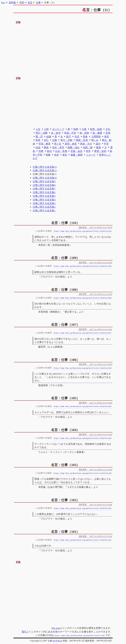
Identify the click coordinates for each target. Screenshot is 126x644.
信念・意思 (58, 147)
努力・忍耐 (66, 140)
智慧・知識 (96, 129)
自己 (46, 140)
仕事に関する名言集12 (45, 170)
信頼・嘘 (88, 147)
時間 (76, 129)
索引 (24, 632)
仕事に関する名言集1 (44, 210)
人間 (46, 129)
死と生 (58, 144)
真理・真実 (71, 144)
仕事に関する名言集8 (44, 185)
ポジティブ (58, 129)
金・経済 (56, 133)
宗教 (41, 151)
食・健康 (97, 133)
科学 (88, 151)
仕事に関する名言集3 (44, 203)
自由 (38, 147)
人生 (38, 129)
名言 (30, 2)
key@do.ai (57, 640)
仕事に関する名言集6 (44, 192)
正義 (55, 140)
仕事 (84, 129)
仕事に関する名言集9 (44, 181)
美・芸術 (84, 133)
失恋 (77, 137)
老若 (107, 137)
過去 (65, 155)
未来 (56, 155)
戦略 (48, 155)
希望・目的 (100, 151)
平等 (106, 144)
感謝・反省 (82, 140)
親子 (69, 137)
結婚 (49, 137)
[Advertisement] (63, 47)
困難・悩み (74, 147)
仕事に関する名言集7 (44, 189)
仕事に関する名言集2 (44, 207)
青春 (85, 137)
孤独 (98, 147)
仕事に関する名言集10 (45, 178)
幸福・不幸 (70, 133)
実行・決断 (42, 133)
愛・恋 (39, 137)
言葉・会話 (76, 151)
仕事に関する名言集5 (44, 196)
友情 (108, 133)
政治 (49, 151)
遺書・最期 (76, 155)
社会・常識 (61, 151)
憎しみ (95, 140)
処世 (38, 140)
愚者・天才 (86, 144)
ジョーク (91, 155)
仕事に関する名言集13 (45, 167)
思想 (22, 2)
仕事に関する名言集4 (44, 200)
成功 (98, 144)
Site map (56, 628)
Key (3, 2)
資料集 (12, 2)
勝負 (46, 147)
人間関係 (96, 137)
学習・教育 (45, 144)
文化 (108, 129)
